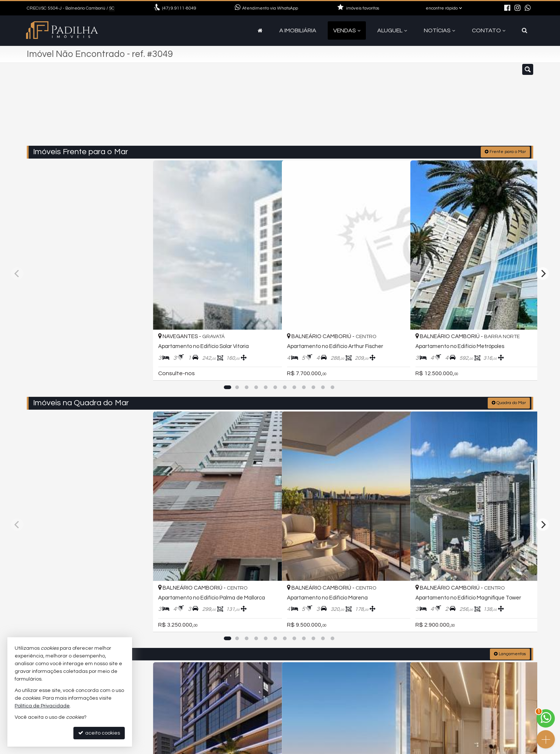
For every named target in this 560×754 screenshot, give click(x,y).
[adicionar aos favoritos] (141, 287)
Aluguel (392, 30)
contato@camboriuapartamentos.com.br (214, 711)
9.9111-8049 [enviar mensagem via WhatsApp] (179, 8)
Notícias (439, 30)
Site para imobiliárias (487, 748)
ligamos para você (186, 720)
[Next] (543, 229)
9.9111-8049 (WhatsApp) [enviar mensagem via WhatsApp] (198, 702)
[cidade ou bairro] (334, 108)
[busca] (525, 30)
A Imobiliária (298, 30)
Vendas (347, 30)
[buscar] (403, 108)
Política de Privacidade (221, 748)
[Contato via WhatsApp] (546, 718)
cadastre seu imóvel (188, 729)
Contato (489, 30)
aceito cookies (99, 733)
